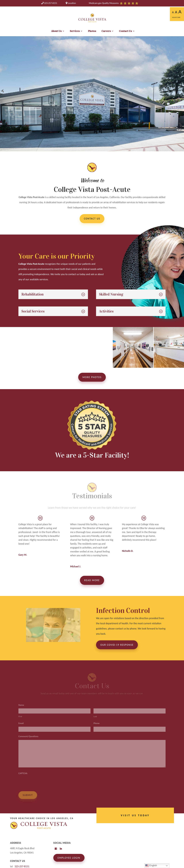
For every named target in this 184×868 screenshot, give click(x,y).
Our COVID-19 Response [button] (117, 645)
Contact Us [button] (92, 219)
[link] (49, 3)
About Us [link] (56, 31)
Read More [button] (92, 580)
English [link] (151, 866)
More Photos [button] (92, 377)
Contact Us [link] (125, 31)
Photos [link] (92, 31)
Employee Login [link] (69, 858)
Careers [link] (106, 31)
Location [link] (71, 3)
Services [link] (75, 31)
